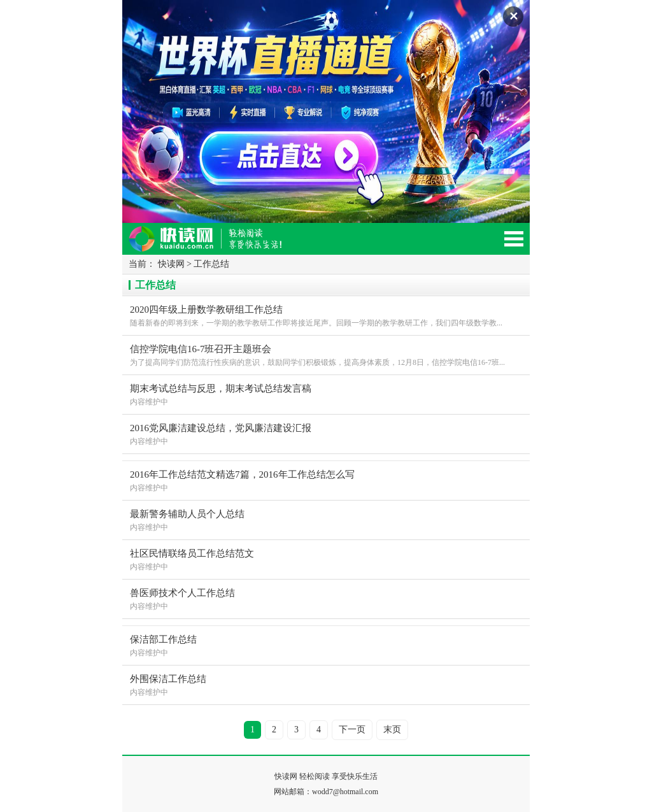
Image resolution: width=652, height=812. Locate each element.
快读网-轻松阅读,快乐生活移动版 (218, 244)
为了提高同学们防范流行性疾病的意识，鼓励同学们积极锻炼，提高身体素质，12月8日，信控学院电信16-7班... (326, 354)
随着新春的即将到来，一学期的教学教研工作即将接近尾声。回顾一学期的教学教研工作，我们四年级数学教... (326, 315)
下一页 (352, 730)
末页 (392, 730)
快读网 (171, 264)
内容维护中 (326, 394)
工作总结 (211, 264)
